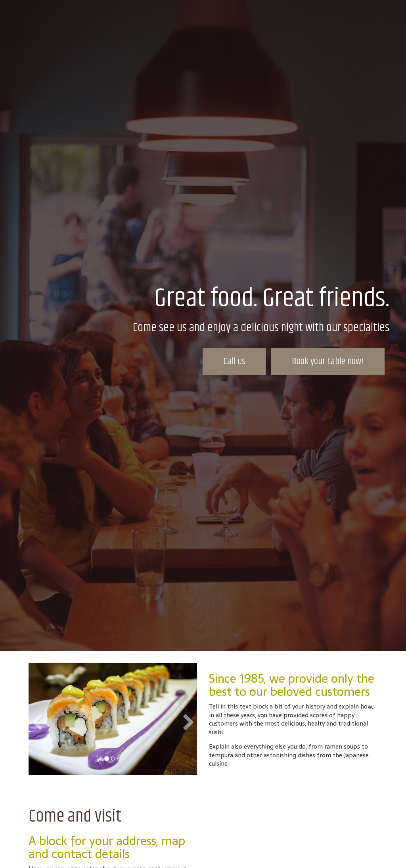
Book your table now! (328, 361)
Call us (235, 361)
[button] (37, 743)
